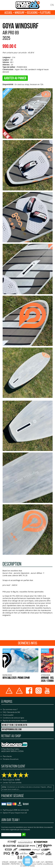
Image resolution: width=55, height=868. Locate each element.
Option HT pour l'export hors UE (15, 813)
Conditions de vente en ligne (13, 718)
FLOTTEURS (45, 13)
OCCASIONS (32, 13)
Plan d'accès (7, 756)
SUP (42, 862)
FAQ (4, 712)
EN (52, 5)
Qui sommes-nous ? (10, 709)
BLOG (23, 864)
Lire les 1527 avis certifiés (12, 783)
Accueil (8, 13)
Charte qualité (8, 715)
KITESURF (5, 862)
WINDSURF (20, 13)
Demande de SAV (14, 712)
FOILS (33, 862)
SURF (38, 862)
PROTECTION (15, 864)
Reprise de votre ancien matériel (15, 721)
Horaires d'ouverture (11, 759)
